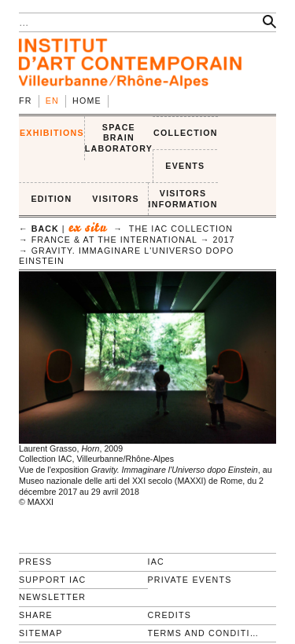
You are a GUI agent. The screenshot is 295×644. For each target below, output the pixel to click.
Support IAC (53, 580)
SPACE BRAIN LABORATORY (119, 138)
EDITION (51, 199)
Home (87, 101)
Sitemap (41, 633)
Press (35, 562)
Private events (190, 580)
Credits (170, 615)
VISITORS (116, 199)
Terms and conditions (206, 633)
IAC (157, 562)
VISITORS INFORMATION (183, 199)
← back (39, 229)
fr (26, 101)
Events (185, 166)
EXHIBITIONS (52, 133)
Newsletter (52, 597)
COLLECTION (186, 133)
